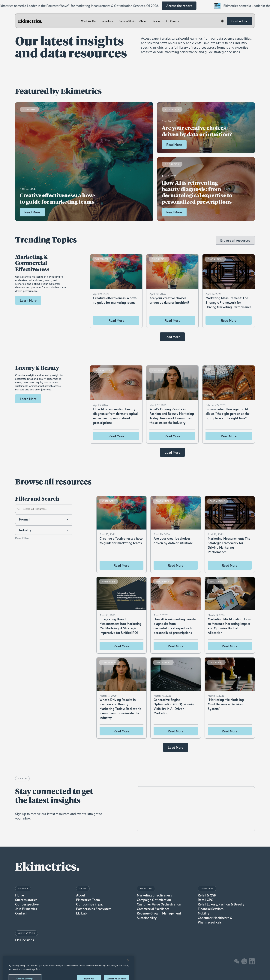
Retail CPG (205, 900)
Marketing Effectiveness (154, 895)
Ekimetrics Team (88, 900)
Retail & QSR (207, 895)
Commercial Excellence (153, 909)
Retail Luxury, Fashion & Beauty (221, 904)
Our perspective (27, 904)
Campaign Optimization (154, 900)
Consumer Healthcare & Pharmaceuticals (215, 920)
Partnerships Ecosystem (94, 909)
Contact (21, 913)
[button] (90, 21)
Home (19, 895)
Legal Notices (23, 963)
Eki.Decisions (25, 940)
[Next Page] (172, 337)
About (81, 895)
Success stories (26, 900)
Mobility (204, 913)
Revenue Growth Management (159, 913)
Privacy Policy (40, 963)
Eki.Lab (81, 913)
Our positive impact (90, 904)
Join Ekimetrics (26, 909)
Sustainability (147, 918)
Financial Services (211, 909)
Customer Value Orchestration (159, 904)
